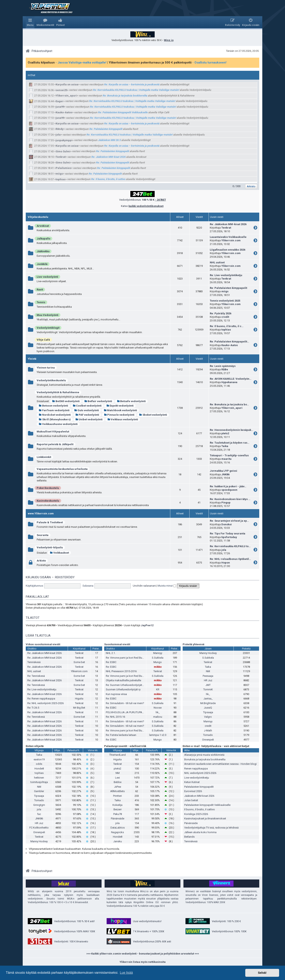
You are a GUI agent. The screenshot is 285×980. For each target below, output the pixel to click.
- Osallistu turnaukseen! (209, 63)
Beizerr (118, 809)
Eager (59, 101)
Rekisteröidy (65, 577)
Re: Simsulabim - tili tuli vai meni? (125, 703)
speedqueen (229, 490)
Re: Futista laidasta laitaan (121, 735)
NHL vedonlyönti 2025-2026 (200, 773)
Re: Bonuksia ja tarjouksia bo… (229, 404)
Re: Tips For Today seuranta (228, 533)
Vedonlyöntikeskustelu (51, 380)
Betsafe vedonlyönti (131, 401)
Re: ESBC (111, 662)
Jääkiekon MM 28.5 (109, 140)
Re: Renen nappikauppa (41, 699)
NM (208, 671)
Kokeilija (117, 805)
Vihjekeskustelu (38, 217)
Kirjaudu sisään (38, 577)
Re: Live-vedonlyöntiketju (226, 275)
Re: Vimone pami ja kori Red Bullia (126, 658)
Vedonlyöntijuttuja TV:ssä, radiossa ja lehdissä (211, 828)
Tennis (41, 302)
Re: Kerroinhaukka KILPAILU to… (230, 546)
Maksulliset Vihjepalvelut (53, 432)
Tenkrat (61, 157)
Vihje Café (43, 340)
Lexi (117, 778)
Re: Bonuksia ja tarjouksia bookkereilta (125, 96)
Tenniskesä (34, 662)
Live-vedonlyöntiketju (197, 778)
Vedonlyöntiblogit (48, 328)
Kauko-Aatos (64, 112)
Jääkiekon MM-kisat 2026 (199, 796)
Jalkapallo (43, 239)
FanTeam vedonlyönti (54, 410)
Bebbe (118, 782)
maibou (158, 717)
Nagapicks (117, 832)
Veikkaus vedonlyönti (123, 419)
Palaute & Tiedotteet (50, 522)
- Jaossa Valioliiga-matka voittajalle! (81, 63)
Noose (158, 708)
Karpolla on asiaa (67, 84)
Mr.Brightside (208, 703)
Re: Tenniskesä (36, 676)
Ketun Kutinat (192, 782)
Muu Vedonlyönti (48, 315)
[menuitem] (45, 22)
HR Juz (208, 680)
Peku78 (118, 814)
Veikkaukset (59, 553)
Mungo (158, 662)
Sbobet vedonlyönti (153, 415)
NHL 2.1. (111, 653)
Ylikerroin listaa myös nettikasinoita (143, 962)
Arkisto (41, 561)
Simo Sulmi (63, 151)
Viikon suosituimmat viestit (43, 644)
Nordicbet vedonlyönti (55, 415)
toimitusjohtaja (39, 782)
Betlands (189, 837)
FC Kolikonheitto (39, 828)
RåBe (225, 369)
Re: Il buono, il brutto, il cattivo (108, 179)
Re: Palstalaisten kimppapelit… (229, 342)
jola (58, 135)
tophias (61, 179)
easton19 (39, 759)
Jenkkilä (42, 264)
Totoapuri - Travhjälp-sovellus (229, 455)
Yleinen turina (46, 368)
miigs (59, 174)
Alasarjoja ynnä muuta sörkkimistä (204, 755)
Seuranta (43, 535)
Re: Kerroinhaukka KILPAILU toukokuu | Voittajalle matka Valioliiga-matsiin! (136, 90)
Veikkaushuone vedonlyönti (58, 424)
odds (39, 764)
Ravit (40, 290)
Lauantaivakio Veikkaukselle (228, 237)
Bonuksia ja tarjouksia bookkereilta (205, 759)
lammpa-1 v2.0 (158, 735)
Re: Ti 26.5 (33, 708)
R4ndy (60, 129)
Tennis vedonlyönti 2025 (225, 301)
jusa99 (60, 107)
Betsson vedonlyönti (53, 406)
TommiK (208, 689)
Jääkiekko (43, 251)
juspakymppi (64, 140)
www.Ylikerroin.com (41, 513)
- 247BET (161, 200)
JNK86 (225, 474)
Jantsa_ (208, 699)
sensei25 (61, 90)
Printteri (117, 796)
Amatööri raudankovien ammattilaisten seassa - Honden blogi (220, 764)
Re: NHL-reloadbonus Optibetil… (230, 559)
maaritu (226, 459)
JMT (208, 685)
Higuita (79, 699)
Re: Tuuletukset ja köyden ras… (230, 443)
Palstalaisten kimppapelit (199, 787)
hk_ (158, 712)
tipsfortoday (229, 537)
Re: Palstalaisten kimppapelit (106, 129)
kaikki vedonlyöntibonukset (146, 206)
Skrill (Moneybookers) (55, 419)
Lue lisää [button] (126, 973)
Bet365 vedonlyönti (66, 401)
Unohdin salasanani (144, 586)
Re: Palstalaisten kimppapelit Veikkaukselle (123, 112)
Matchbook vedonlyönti (120, 410)
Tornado (208, 735)
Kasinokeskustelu (48, 501)
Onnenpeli (208, 740)
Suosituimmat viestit (117, 644)
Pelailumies (63, 168)
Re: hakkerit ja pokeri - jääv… (228, 486)
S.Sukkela (158, 658)
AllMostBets (117, 791)
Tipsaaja (208, 712)
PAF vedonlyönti (87, 415)
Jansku (118, 841)
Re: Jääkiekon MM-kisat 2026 (109, 157)
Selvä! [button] (262, 973)
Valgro (208, 717)
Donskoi (227, 524)
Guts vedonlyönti (87, 410)
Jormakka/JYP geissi (223, 471)
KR (158, 689)
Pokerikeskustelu (48, 488)
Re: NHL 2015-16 (115, 717)
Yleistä (32, 359)
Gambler (39, 791)
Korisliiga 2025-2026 (196, 814)
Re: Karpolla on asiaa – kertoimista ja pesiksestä (132, 84)
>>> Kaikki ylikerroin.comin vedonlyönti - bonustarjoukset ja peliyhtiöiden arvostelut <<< (143, 954)
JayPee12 (147, 625)
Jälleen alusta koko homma (200, 832)
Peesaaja (208, 676)
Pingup (226, 503)
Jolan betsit (191, 800)
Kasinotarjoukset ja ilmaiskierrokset (205, 818)
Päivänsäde (118, 818)
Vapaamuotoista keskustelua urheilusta (62, 469)
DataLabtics (118, 828)
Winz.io (169, 40)
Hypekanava (229, 382)
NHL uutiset (217, 262)
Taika (225, 446)
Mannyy (158, 653)
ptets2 (225, 433)
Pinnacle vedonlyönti (119, 415)
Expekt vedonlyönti (120, 406)
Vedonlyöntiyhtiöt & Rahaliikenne (58, 392)
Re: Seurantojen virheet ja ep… (229, 521)
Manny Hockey (208, 653)
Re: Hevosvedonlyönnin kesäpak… (231, 430)
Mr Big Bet (79, 708)
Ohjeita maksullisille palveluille (123, 680)
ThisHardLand (117, 755)
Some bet (79, 662)
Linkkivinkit (44, 457)
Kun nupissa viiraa (116, 694)
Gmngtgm (39, 805)
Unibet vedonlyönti (89, 419)
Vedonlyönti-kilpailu (50, 547)
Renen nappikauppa (196, 769)
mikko (158, 667)
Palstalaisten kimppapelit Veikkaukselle (207, 805)
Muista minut (167, 586)
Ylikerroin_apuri (66, 96)
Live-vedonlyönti (47, 277)
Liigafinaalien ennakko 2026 (228, 250)
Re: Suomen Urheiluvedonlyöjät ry (125, 685)
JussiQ (208, 708)
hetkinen (39, 778)
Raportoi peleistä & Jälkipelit (55, 444)
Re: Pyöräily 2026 (221, 313)
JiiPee (118, 787)
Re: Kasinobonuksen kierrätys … (230, 499)
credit (225, 317)
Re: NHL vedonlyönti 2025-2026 (46, 703)
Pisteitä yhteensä (193, 644)
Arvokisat (43, 226)
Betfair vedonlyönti (98, 401)
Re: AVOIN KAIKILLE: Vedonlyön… (231, 379)
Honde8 (39, 769)
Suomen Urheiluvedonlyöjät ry (123, 689)
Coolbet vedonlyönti (87, 406)
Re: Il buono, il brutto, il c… (227, 326)
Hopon (226, 563)
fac (39, 814)
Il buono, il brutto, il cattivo (200, 809)
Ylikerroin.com (231, 240)
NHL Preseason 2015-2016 (121, 671)
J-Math (208, 730)
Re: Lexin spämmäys (223, 366)
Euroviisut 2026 (193, 791)
